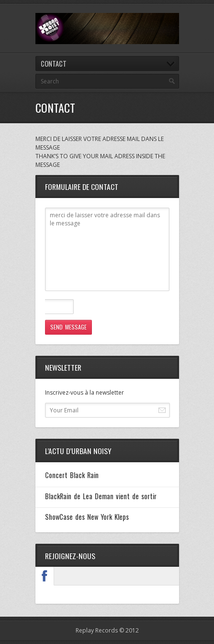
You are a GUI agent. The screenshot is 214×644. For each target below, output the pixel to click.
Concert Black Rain (72, 475)
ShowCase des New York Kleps (87, 517)
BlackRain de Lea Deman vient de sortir (101, 496)
